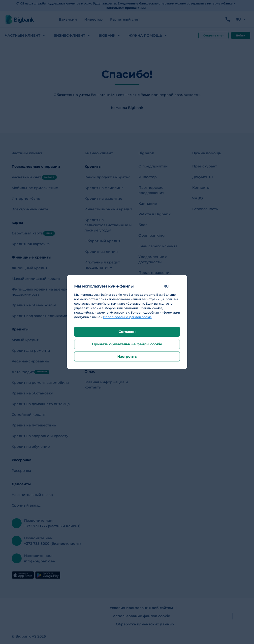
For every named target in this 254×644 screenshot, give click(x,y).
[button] (170, 286)
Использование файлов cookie (127, 317)
